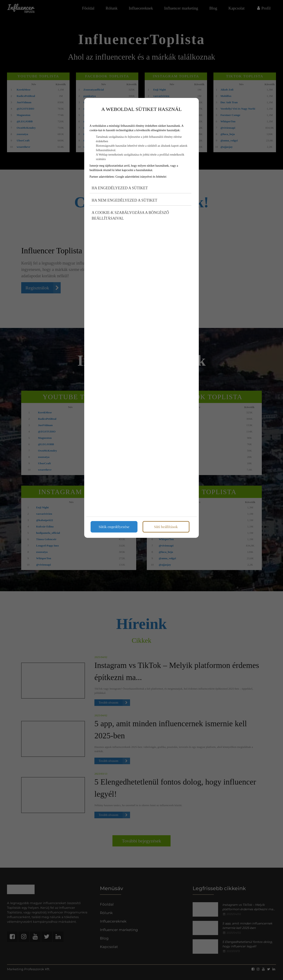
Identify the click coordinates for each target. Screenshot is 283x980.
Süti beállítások (166, 527)
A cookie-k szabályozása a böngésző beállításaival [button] (130, 215)
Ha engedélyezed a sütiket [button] (120, 188)
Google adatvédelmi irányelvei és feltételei (141, 177)
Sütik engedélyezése (114, 527)
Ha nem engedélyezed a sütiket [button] (124, 200)
